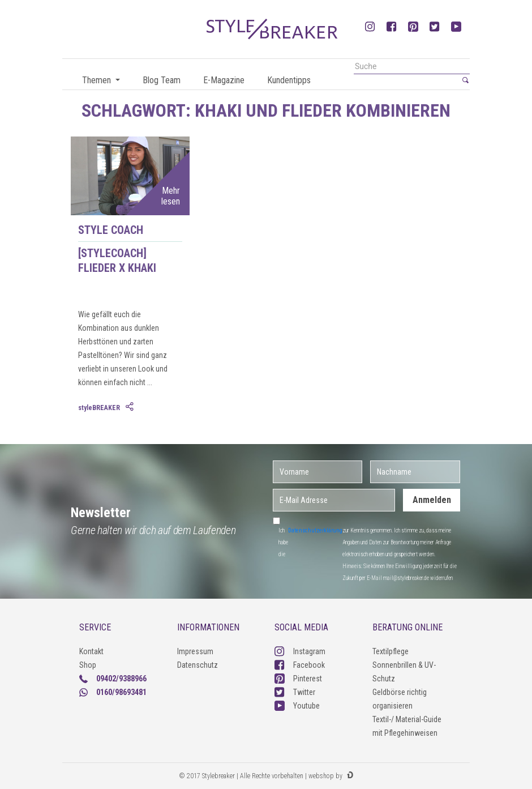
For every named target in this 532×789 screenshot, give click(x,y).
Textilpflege (391, 651)
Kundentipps (289, 80)
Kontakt (91, 651)
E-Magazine (224, 80)
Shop (88, 665)
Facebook (300, 665)
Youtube (297, 706)
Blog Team (162, 80)
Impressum (195, 651)
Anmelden (432, 500)
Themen (98, 80)
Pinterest (298, 679)
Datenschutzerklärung (315, 530)
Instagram (300, 651)
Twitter (295, 692)
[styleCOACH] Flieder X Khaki (117, 261)
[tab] (131, 407)
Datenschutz (198, 665)
